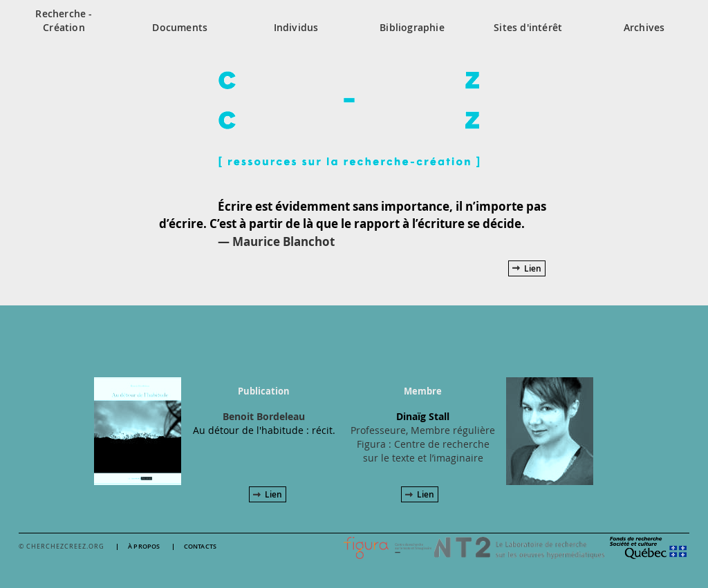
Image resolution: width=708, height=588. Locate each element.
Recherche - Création (64, 20)
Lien (533, 268)
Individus (296, 27)
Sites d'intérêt (528, 27)
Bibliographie (412, 27)
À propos (144, 547)
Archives (644, 27)
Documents (180, 27)
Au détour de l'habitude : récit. (264, 430)
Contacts (201, 547)
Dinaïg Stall (423, 416)
